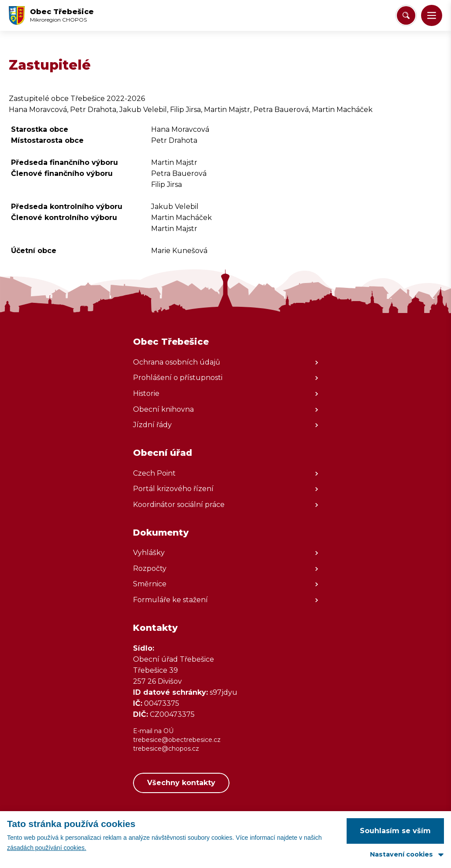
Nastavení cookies (401, 854)
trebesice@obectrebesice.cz (177, 740)
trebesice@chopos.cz (166, 749)
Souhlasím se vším (395, 831)
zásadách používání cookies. (47, 848)
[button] (432, 15)
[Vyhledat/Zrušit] (406, 15)
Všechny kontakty (181, 783)
